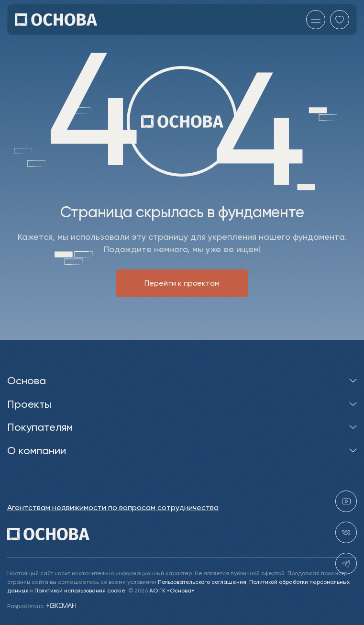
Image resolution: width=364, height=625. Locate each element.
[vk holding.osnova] (346, 533)
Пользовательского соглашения (202, 582)
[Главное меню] (316, 20)
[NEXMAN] (61, 606)
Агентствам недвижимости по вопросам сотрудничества (113, 508)
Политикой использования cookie (80, 590)
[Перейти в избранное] (340, 20)
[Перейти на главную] (56, 20)
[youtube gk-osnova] (346, 502)
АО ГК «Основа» (172, 590)
